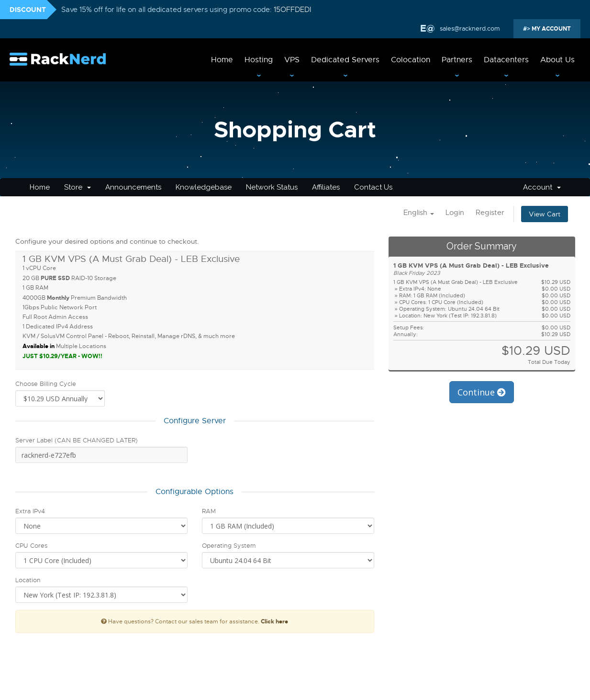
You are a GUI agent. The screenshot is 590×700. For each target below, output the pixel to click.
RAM (209, 511)
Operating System (229, 546)
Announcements (133, 187)
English (419, 213)
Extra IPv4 (30, 511)
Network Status (272, 187)
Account (542, 187)
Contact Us (373, 187)
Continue (482, 392)
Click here (274, 621)
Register (490, 213)
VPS (292, 60)
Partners (457, 60)
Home (222, 60)
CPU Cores (31, 546)
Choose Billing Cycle (46, 384)
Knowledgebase (204, 187)
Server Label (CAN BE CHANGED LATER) (77, 440)
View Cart (545, 214)
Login (455, 213)
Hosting (259, 60)
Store (78, 187)
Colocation (411, 60)
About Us (557, 60)
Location (28, 580)
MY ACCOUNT (551, 29)
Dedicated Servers (345, 60)
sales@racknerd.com (469, 28)
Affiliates (326, 187)
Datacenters (506, 60)
